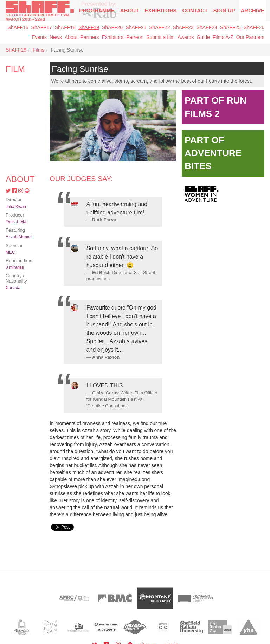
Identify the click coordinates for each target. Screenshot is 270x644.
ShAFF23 (183, 27)
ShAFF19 (89, 27)
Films (38, 50)
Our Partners (250, 37)
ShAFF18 (65, 27)
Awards (186, 37)
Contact (195, 10)
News (56, 37)
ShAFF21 (136, 27)
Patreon (135, 37)
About (130, 10)
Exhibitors (160, 10)
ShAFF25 (230, 27)
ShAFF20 (112, 27)
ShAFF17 (42, 27)
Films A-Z (223, 37)
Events (39, 37)
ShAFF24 (207, 27)
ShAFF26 (254, 27)
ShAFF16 (18, 27)
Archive (252, 10)
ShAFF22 (159, 27)
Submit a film (160, 37)
